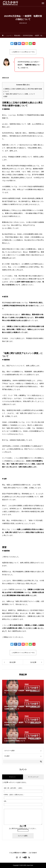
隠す (28, 85)
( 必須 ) (13, 788)
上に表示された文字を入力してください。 (23, 828)
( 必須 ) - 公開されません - (14, 795)
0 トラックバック (33, 777)
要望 (5, 96)
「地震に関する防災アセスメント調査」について (19, 94)
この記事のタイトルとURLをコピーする (23, 52)
